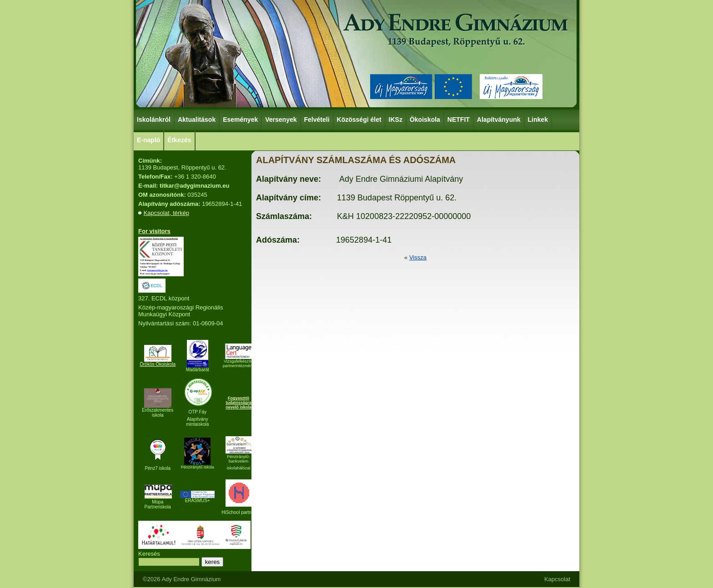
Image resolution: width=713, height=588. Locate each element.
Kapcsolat (557, 579)
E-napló (148, 140)
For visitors (154, 231)
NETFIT (459, 120)
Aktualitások (197, 120)
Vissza (418, 257)
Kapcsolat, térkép (166, 213)
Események (241, 119)
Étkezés (180, 140)
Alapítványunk (499, 119)
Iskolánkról (154, 119)
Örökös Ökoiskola (158, 364)
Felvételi (317, 120)
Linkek (538, 119)
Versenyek (281, 119)
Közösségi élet (360, 119)
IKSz (396, 119)
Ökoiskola (425, 119)
